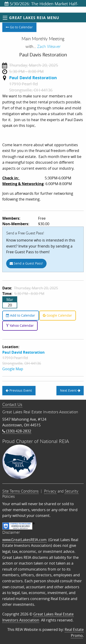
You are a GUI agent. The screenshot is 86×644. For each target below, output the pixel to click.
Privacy (50, 491)
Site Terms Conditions (20, 491)
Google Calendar (57, 315)
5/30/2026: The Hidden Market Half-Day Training (41, 4)
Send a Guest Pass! (26, 263)
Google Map (13, 369)
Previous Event (19, 390)
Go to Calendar (19, 27)
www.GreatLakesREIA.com (24, 540)
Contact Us (12, 404)
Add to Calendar (21, 315)
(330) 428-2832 (17, 431)
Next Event (70, 390)
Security (72, 491)
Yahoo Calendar (20, 325)
